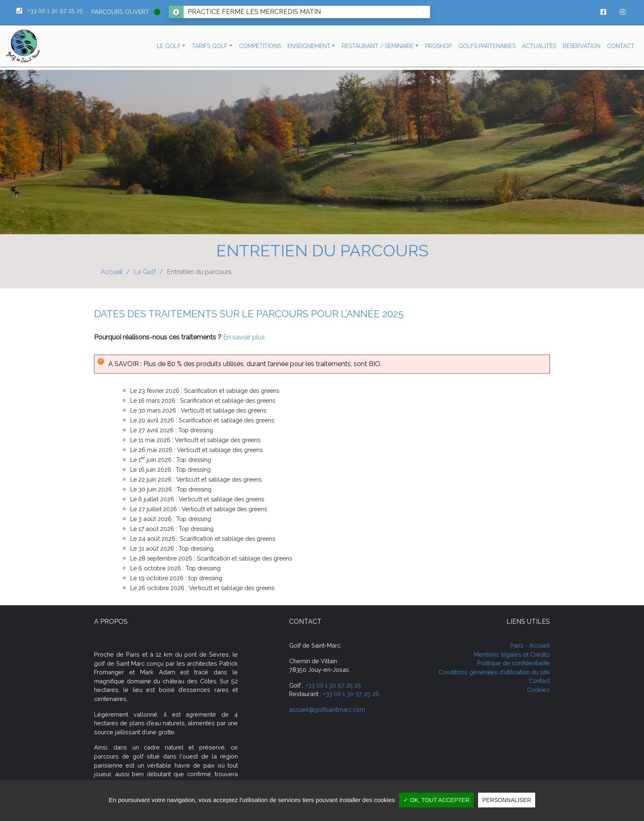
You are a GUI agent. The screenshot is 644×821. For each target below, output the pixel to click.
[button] (171, 46)
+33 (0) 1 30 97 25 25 (333, 685)
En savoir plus (244, 337)
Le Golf (145, 272)
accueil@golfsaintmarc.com (327, 709)
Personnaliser (507, 800)
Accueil (112, 272)
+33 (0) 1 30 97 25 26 (351, 694)
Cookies (538, 690)
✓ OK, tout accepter (436, 800)
